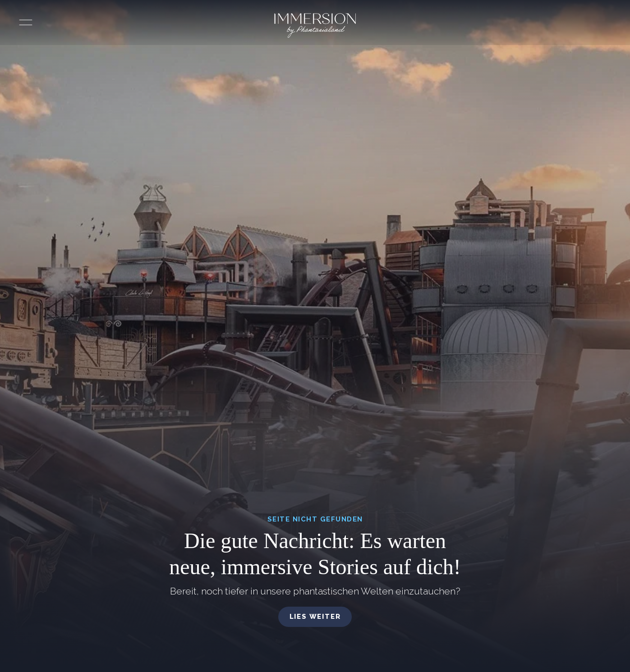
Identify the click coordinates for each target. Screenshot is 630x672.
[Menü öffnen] (26, 23)
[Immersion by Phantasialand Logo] (315, 25)
